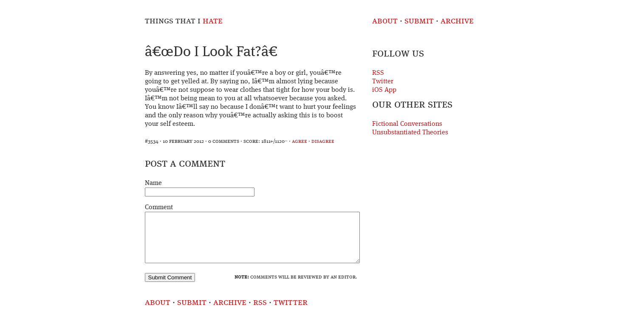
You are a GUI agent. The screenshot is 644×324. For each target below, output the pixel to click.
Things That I (184, 21)
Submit (419, 21)
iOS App (384, 90)
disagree (323, 141)
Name (153, 183)
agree (299, 141)
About (385, 21)
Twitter (383, 82)
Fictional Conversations (407, 124)
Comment (159, 207)
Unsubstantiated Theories (410, 133)
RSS (378, 73)
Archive (457, 21)
